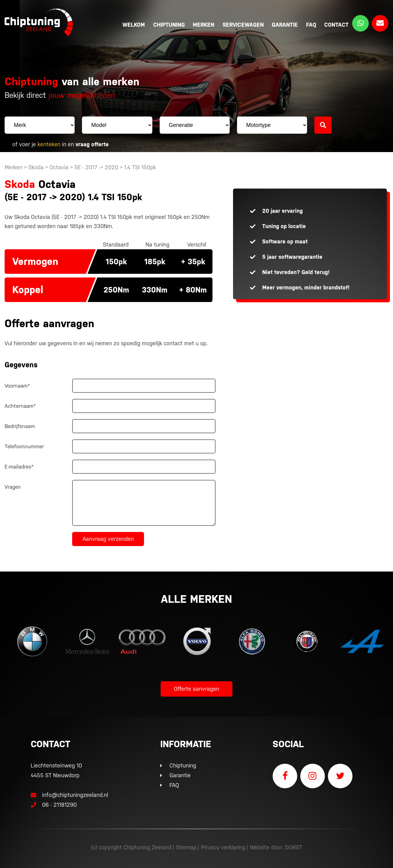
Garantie (285, 25)
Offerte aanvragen (196, 689)
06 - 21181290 (54, 805)
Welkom (134, 25)
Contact (336, 25)
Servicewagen (243, 25)
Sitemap (186, 847)
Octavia (59, 167)
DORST (294, 847)
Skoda (36, 167)
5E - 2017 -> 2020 (97, 167)
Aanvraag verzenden (108, 539)
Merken (204, 25)
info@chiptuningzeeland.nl (69, 795)
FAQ (311, 25)
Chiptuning (169, 25)
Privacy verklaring (223, 847)
